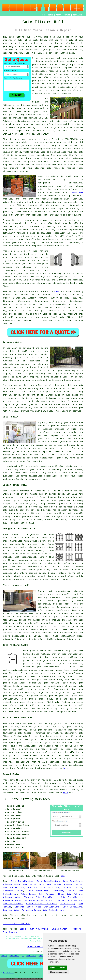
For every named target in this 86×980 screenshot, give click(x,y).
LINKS (51, 15)
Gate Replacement (39, 891)
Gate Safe (78, 192)
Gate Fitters (75, 900)
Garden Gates (31, 956)
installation (23, 112)
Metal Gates (29, 884)
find (11, 723)
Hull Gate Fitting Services (26, 799)
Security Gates (11, 910)
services (7, 324)
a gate (70, 40)
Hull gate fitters (34, 651)
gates (52, 680)
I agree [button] (53, 968)
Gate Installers (73, 881)
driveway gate (76, 385)
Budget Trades (8, 973)
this (65, 793)
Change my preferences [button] (59, 972)
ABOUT (58, 15)
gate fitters (67, 317)
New (23, 956)
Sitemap (4, 956)
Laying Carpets (60, 929)
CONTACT (67, 15)
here (65, 768)
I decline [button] (62, 968)
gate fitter (62, 146)
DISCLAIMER (78, 15)
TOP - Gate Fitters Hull (16, 924)
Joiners (77, 929)
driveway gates (12, 358)
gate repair (45, 439)
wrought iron (38, 541)
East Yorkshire (45, 705)
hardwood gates (56, 504)
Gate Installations (22, 881)
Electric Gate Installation (41, 897)
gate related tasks (14, 705)
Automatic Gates (73, 884)
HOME (44, 15)
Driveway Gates (11, 884)
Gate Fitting (68, 904)
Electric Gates (55, 900)
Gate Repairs (47, 894)
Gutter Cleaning (39, 929)
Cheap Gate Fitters (70, 894)
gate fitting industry (23, 205)
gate (68, 65)
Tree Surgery (10, 932)
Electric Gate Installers (44, 888)
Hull (57, 292)
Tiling (22, 929)
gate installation (73, 765)
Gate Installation (13, 888)
